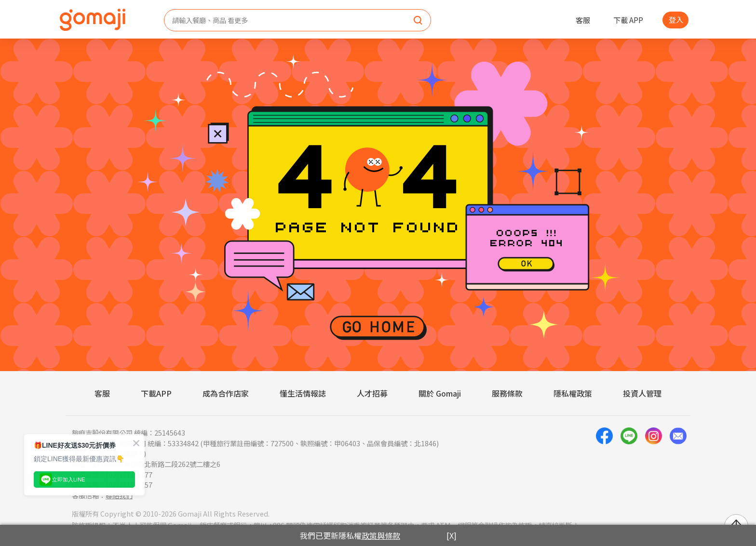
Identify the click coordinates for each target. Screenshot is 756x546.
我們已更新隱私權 (350, 535)
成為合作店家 (226, 393)
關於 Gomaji (440, 393)
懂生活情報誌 (303, 393)
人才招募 (372, 393)
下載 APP (628, 20)
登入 (676, 19)
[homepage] (93, 20)
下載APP (156, 393)
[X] (452, 535)
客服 (583, 20)
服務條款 (507, 393)
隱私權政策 (573, 393)
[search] (418, 21)
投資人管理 (642, 393)
